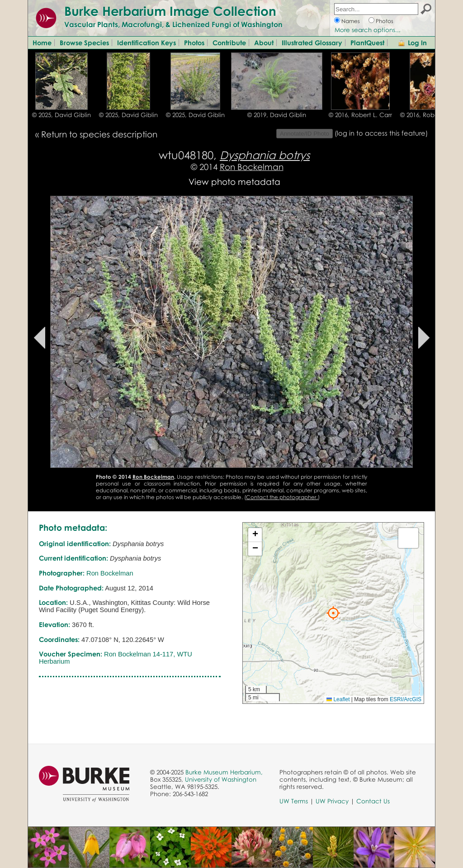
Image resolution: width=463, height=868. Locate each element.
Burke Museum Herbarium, (224, 772)
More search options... (368, 30)
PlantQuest (367, 42)
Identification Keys (146, 42)
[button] (333, 613)
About (264, 42)
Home (42, 42)
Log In (417, 42)
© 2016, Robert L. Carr (360, 115)
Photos (385, 21)
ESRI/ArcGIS (406, 699)
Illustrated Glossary (312, 42)
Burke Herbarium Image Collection (170, 11)
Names (351, 21)
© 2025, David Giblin (61, 115)
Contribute (229, 42)
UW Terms (294, 801)
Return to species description (99, 134)
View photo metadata (234, 182)
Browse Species (84, 42)
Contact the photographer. (282, 497)
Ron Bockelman (252, 167)
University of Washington (221, 779)
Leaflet (338, 699)
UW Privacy (332, 801)
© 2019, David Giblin (277, 115)
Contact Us (373, 801)
